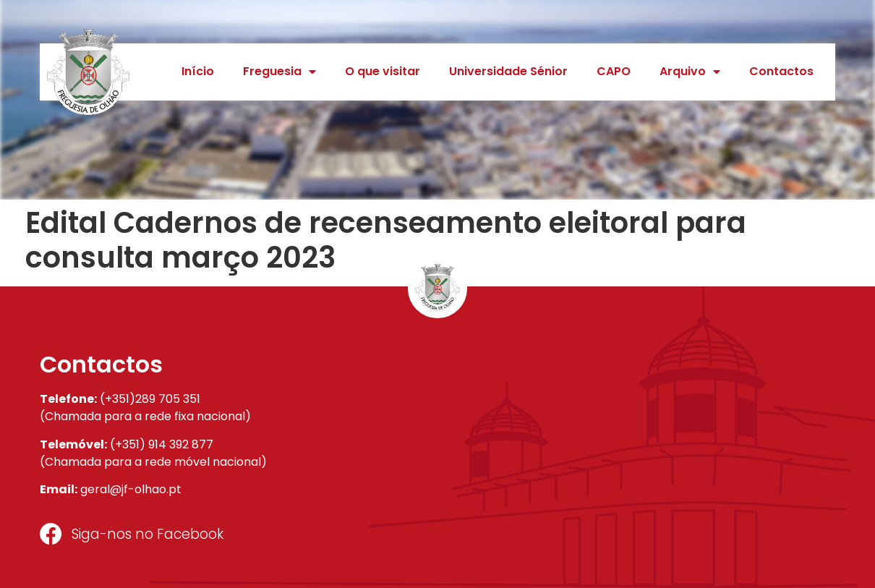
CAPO (614, 71)
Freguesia (279, 72)
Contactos (781, 71)
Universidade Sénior (508, 71)
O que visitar (383, 71)
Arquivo (690, 72)
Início (198, 71)
